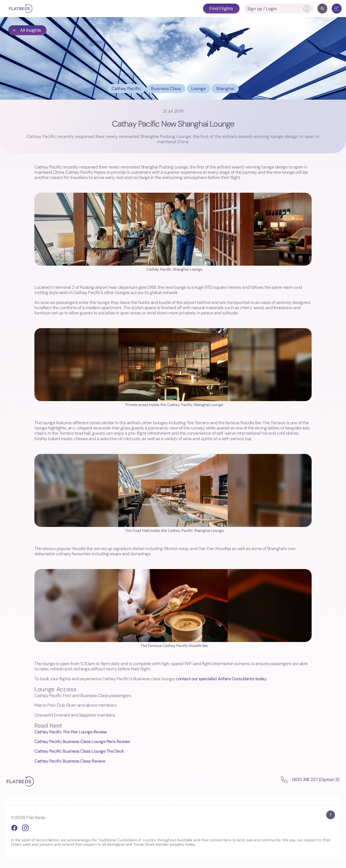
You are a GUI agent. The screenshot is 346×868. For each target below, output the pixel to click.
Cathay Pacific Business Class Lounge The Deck (79, 751)
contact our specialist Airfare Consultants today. (221, 679)
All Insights (27, 30)
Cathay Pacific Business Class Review (70, 761)
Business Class (166, 89)
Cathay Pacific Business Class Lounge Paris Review (82, 742)
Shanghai (225, 89)
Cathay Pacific (126, 89)
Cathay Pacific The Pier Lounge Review (71, 732)
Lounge (198, 89)
